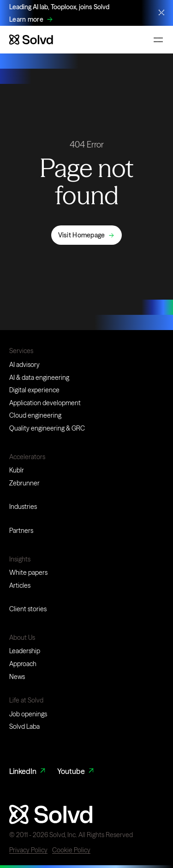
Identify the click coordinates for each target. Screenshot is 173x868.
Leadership (25, 651)
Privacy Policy (28, 850)
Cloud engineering (35, 415)
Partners (21, 531)
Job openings (28, 714)
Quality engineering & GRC (47, 428)
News (17, 677)
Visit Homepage (82, 235)
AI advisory (24, 365)
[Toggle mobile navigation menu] (158, 40)
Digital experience (34, 390)
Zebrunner (24, 483)
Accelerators (27, 457)
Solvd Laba (24, 726)
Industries (23, 507)
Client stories (28, 609)
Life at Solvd (26, 700)
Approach (23, 664)
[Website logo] (31, 40)
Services (21, 351)
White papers (28, 573)
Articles (20, 585)
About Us (22, 638)
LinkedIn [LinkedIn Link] (28, 771)
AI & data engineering (39, 378)
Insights (20, 559)
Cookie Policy (71, 850)
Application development (45, 403)
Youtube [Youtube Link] (76, 771)
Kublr (17, 470)
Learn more (26, 20)
